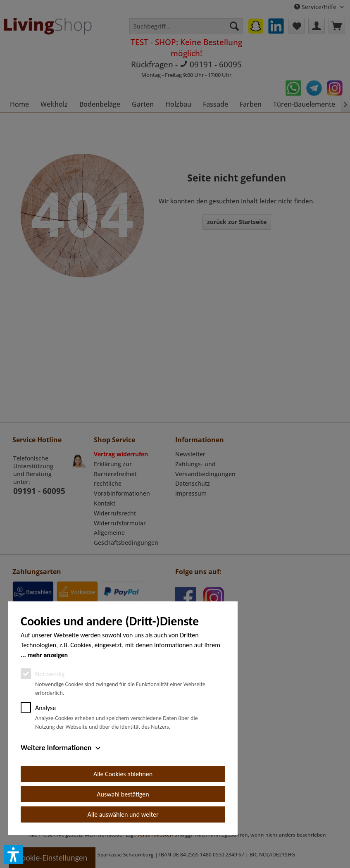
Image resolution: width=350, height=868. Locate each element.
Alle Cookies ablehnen (123, 774)
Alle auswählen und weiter (123, 814)
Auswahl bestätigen (123, 794)
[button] (14, 854)
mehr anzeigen (48, 655)
